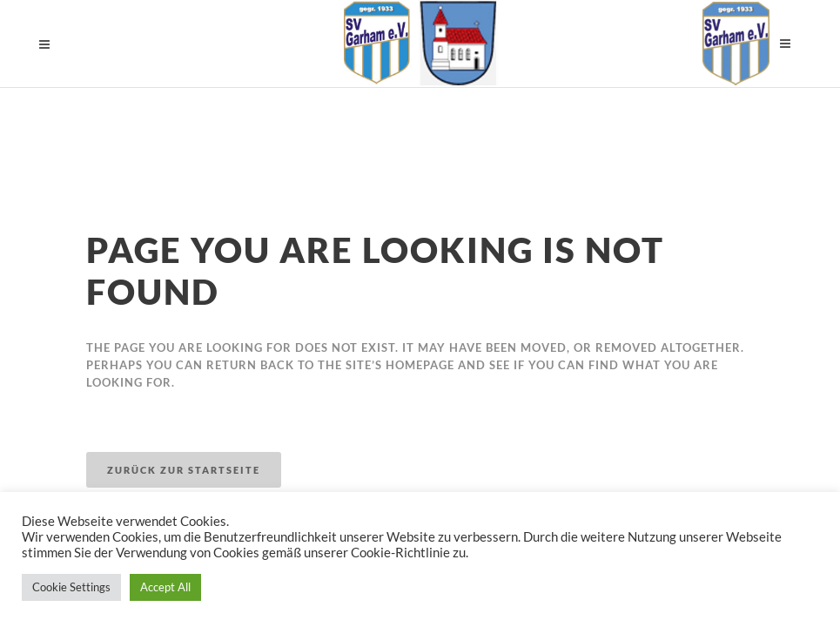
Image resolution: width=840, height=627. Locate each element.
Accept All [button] (165, 587)
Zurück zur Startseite (184, 470)
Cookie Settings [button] (71, 587)
